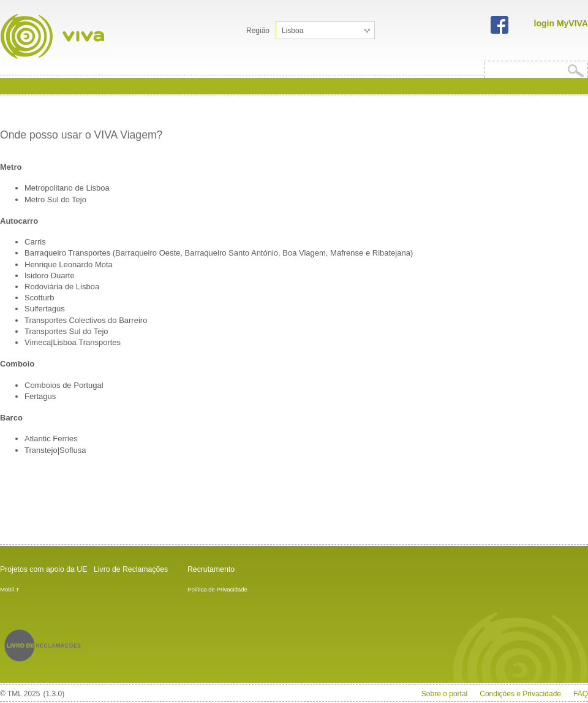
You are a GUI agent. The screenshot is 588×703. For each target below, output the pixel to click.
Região (258, 31)
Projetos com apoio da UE (43, 569)
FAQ (581, 694)
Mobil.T (10, 589)
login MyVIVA (561, 23)
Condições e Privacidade (520, 694)
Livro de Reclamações (131, 569)
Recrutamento (211, 569)
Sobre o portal (444, 694)
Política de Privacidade (217, 589)
